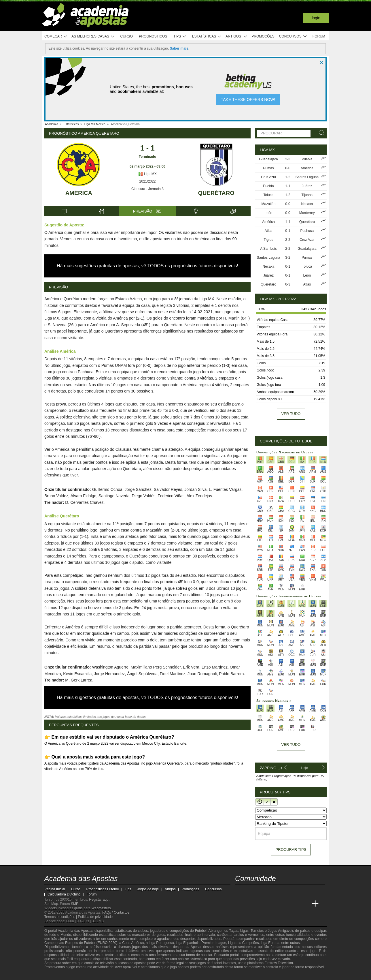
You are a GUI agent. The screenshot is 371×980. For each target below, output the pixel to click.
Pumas (268, 168)
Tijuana (307, 195)
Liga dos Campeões (244, 943)
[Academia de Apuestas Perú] (304, 904)
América (79, 193)
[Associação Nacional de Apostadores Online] (99, 975)
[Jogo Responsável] (123, 975)
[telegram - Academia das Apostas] (294, 892)
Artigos (237, 36)
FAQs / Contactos (116, 913)
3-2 (288, 258)
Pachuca (307, 231)
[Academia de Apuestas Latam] (283, 904)
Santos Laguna (307, 177)
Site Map (51, 904)
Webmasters (101, 908)
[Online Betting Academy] (262, 904)
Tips (180, 36)
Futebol (201, 931)
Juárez (307, 186)
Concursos (293, 36)
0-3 (288, 284)
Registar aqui (99, 900)
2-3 (288, 159)
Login (316, 18)
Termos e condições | (61, 917)
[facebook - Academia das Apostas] (272, 892)
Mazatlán (269, 204)
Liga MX (147, 174)
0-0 (288, 168)
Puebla (307, 159)
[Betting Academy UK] (294, 904)
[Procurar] (320, 133)
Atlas (269, 231)
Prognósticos (153, 36)
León (269, 213)
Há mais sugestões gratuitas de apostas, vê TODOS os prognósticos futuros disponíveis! (147, 266)
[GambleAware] (59, 975)
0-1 (288, 231)
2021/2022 (148, 181)
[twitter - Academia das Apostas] (251, 892)
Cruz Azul (268, 177)
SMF (74, 904)
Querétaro (216, 193)
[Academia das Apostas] (240, 904)
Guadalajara (268, 159)
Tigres (268, 240)
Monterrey (307, 213)
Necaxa (307, 204)
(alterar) (262, 779)
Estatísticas (207, 36)
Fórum (319, 36)
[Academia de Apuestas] (272, 904)
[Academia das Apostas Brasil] (251, 904)
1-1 (288, 186)
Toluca (269, 195)
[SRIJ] (144, 975)
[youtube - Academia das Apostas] (262, 892)
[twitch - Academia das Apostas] (240, 892)
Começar (56, 36)
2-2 (288, 240)
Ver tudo (291, 414)
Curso (127, 36)
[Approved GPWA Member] (82, 975)
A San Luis (268, 249)
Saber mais (179, 48)
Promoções (263, 36)
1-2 (288, 177)
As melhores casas (93, 36)
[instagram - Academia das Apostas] (283, 892)
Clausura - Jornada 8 (147, 189)
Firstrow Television (279, 963)
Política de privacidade (95, 917)
